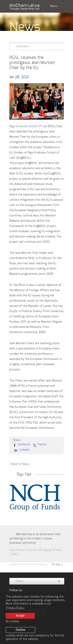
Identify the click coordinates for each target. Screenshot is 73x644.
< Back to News (19, 464)
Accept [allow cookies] (20, 616)
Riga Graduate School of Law (28, 126)
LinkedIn (21, 450)
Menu (56, 6)
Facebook (21, 445)
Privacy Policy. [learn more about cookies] (15, 608)
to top (56, 564)
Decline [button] (20, 630)
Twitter (40, 445)
